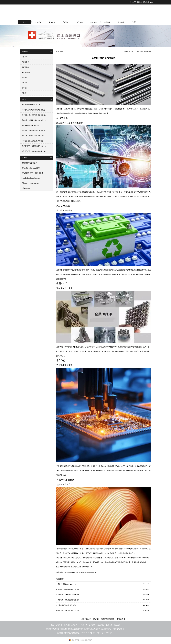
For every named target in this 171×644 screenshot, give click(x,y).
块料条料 (24, 83)
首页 (25, 22)
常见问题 (121, 22)
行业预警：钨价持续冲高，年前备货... (34, 131)
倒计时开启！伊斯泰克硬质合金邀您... (34, 110)
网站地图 (146, 2)
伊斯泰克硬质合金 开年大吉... (67, 605)
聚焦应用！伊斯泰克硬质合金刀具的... (34, 136)
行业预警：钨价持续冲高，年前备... (69, 610)
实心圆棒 (24, 57)
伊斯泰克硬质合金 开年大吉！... (32, 125)
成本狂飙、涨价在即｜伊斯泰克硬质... (34, 115)
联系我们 (135, 22)
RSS (152, 2)
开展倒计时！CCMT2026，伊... (31, 105)
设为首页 (133, 2)
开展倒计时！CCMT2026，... (67, 584)
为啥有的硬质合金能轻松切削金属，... (34, 141)
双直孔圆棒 (25, 67)
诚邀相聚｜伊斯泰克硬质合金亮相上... (34, 120)
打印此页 (120, 619)
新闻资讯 (52, 22)
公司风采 (94, 22)
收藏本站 (140, 2)
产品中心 (66, 22)
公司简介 (38, 22)
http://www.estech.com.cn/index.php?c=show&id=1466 (81, 572)
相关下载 (80, 22)
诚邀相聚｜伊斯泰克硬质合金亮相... (69, 600)
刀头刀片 (24, 93)
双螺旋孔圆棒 (26, 72)
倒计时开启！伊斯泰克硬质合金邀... (69, 589)
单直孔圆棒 (25, 62)
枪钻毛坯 (24, 88)
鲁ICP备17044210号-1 (105, 633)
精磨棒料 (24, 77)
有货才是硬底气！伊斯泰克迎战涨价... (34, 151)
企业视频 (107, 22)
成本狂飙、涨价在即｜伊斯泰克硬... (69, 595)
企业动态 (148, 52)
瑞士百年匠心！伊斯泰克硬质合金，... (34, 146)
